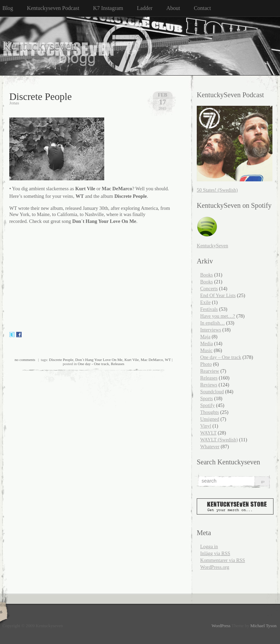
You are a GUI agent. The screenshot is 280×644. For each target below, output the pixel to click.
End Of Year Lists (218, 295)
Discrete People (41, 97)
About (173, 8)
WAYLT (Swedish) (219, 440)
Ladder (145, 8)
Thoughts (209, 412)
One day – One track (221, 357)
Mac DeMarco (152, 360)
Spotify (207, 405)
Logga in (209, 546)
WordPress (221, 626)
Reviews (209, 385)
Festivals (209, 309)
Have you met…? (218, 316)
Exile (205, 302)
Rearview (210, 371)
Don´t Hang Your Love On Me (99, 360)
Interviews (211, 330)
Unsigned (210, 419)
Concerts (209, 289)
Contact (202, 8)
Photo (206, 364)
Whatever (210, 447)
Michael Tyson (263, 626)
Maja (205, 337)
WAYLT (208, 433)
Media (207, 343)
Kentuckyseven (40, 46)
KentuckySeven (212, 246)
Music (206, 350)
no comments (25, 360)
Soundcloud (212, 392)
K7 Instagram (108, 8)
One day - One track (93, 364)
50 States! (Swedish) (217, 190)
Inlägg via (215, 553)
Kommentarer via (223, 560)
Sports (207, 398)
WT (168, 360)
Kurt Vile (132, 360)
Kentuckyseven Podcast (53, 8)
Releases (117, 364)
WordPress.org (215, 567)
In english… (213, 323)
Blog (8, 8)
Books (207, 275)
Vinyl (206, 426)
